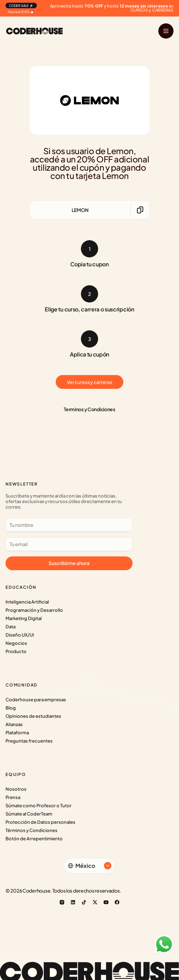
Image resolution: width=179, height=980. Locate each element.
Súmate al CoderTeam (29, 814)
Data (10, 627)
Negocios (16, 643)
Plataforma (17, 733)
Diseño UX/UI (20, 635)
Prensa (13, 797)
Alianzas (14, 724)
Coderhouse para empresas (36, 700)
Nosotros (16, 789)
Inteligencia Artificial (27, 602)
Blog (11, 708)
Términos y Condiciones (31, 830)
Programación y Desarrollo (34, 610)
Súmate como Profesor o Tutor (39, 806)
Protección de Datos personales (40, 822)
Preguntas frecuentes (29, 741)
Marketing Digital (24, 618)
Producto (16, 651)
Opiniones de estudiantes (33, 716)
